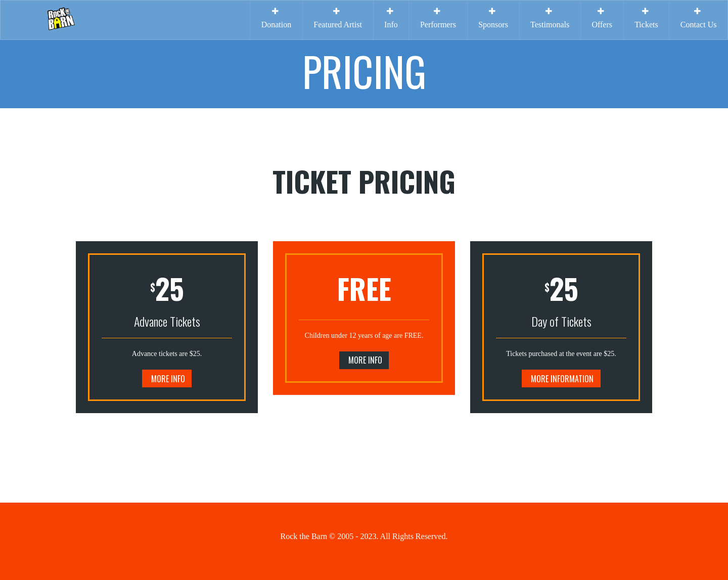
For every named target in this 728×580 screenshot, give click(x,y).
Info (391, 18)
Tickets (646, 18)
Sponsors (493, 18)
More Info (168, 379)
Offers (602, 18)
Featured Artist (338, 18)
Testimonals (550, 18)
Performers (438, 18)
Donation (277, 18)
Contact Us (699, 18)
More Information (562, 379)
